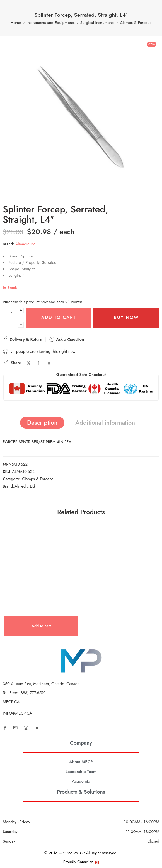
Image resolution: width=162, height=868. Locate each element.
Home (16, 23)
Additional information (105, 423)
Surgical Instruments (97, 23)
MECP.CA (11, 702)
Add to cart (59, 317)
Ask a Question (67, 339)
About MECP (81, 762)
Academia (81, 781)
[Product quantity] (12, 313)
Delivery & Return (22, 339)
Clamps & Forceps (136, 23)
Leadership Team (81, 772)
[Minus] (21, 325)
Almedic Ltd (26, 244)
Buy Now (126, 317)
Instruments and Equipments (51, 23)
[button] (41, 626)
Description (42, 423)
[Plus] (21, 310)
